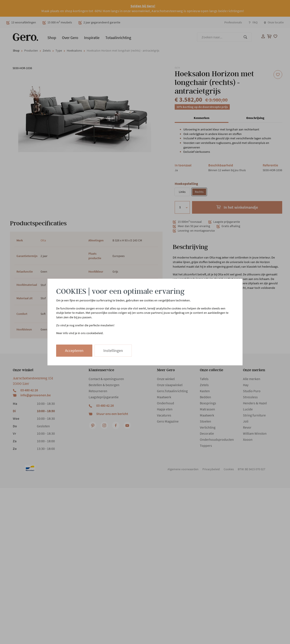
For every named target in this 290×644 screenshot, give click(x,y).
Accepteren (74, 350)
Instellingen (113, 350)
